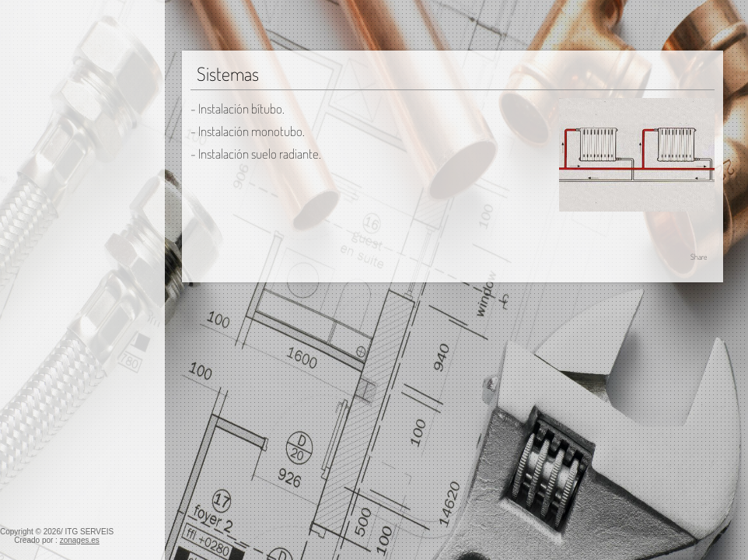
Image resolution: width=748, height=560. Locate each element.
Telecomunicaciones (57, 488)
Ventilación (34, 420)
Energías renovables (56, 443)
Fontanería (33, 141)
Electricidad (36, 119)
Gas (16, 164)
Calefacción (36, 186)
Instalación (41, 216)
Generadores (47, 238)
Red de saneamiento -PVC (72, 465)
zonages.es (80, 540)
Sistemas (37, 261)
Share (699, 257)
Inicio (20, 96)
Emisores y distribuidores (75, 283)
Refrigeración (40, 315)
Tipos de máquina (58, 367)
